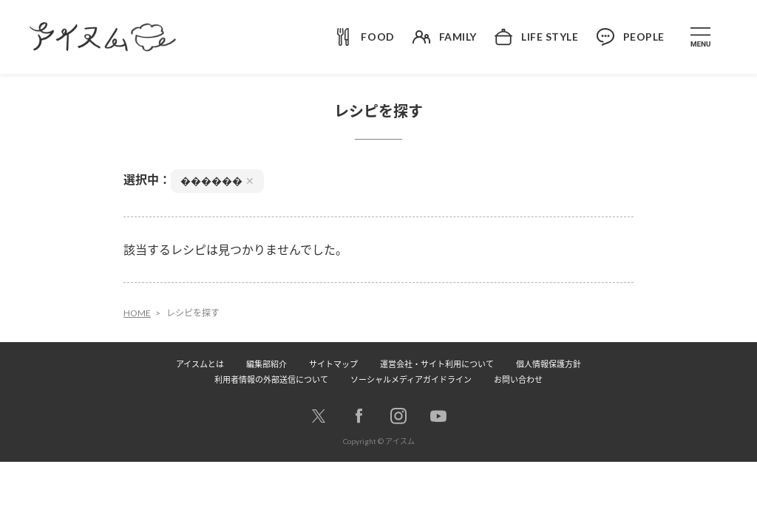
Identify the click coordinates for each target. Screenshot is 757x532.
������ (217, 181)
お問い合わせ (518, 379)
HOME (137, 313)
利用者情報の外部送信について (271, 379)
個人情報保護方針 (549, 364)
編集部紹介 (267, 364)
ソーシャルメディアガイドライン (411, 379)
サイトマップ (333, 364)
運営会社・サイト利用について (437, 364)
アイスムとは (200, 364)
